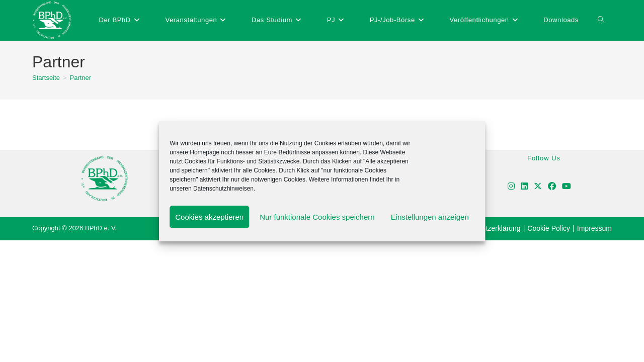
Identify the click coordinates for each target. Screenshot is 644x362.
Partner (81, 78)
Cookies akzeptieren (209, 217)
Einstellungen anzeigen (430, 217)
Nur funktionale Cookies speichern (317, 217)
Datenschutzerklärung (486, 228)
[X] (538, 187)
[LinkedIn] (524, 187)
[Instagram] (511, 187)
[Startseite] (46, 78)
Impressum (594, 228)
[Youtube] (567, 187)
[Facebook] (552, 187)
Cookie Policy (549, 228)
